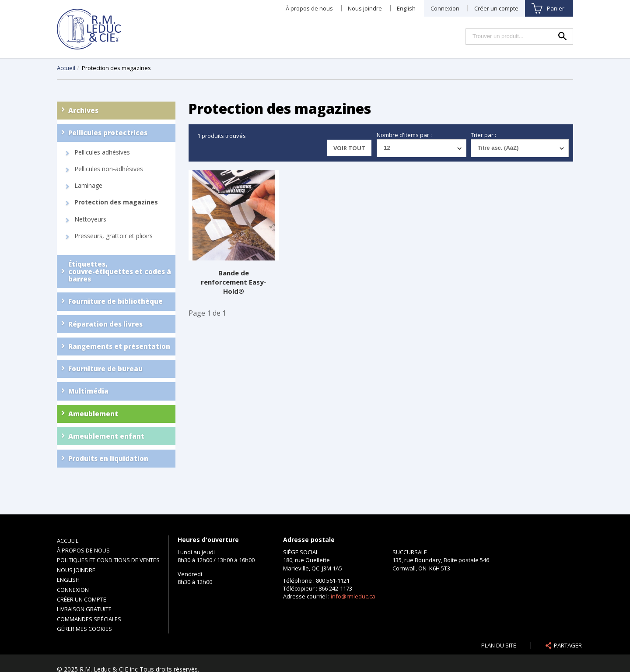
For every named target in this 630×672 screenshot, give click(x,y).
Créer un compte (496, 8)
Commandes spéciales (89, 619)
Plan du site (499, 645)
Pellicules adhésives (102, 152)
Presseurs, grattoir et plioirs (114, 236)
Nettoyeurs (90, 219)
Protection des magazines (116, 202)
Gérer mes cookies (84, 629)
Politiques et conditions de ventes (108, 560)
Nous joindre (365, 8)
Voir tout (349, 148)
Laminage (88, 186)
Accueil (66, 68)
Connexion (445, 8)
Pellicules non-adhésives (109, 169)
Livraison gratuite (84, 609)
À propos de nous (309, 8)
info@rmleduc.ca (353, 596)
